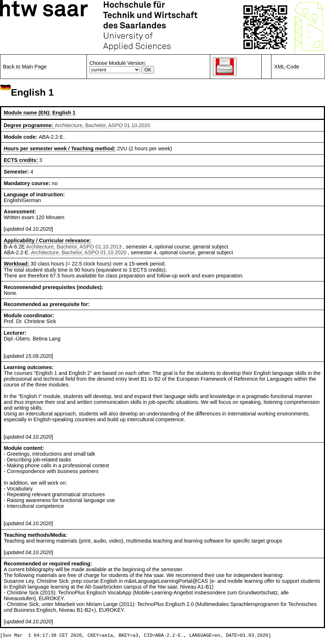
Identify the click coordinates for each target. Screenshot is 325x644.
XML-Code (287, 67)
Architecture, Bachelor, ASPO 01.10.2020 (102, 125)
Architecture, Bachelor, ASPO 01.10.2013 (74, 247)
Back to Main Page (25, 67)
